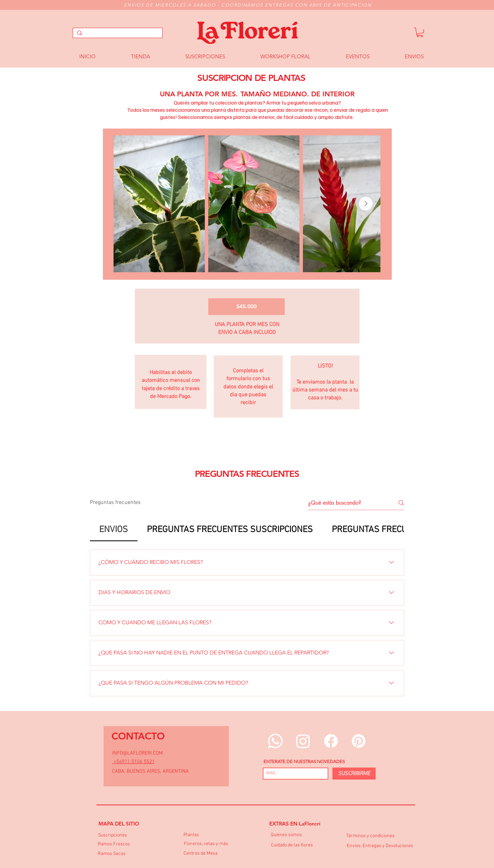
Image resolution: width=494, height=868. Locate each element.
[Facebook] (331, 741)
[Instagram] (303, 741)
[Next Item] (366, 204)
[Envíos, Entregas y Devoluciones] (380, 846)
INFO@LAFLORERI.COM (137, 753)
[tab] (114, 530)
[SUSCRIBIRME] (354, 774)
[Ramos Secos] (111, 854)
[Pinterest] (359, 741)
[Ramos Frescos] (114, 845)
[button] (420, 32)
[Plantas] (191, 835)
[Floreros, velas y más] (206, 844)
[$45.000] (246, 307)
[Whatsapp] (275, 741)
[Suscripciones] (113, 836)
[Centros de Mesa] (201, 854)
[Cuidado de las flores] (292, 846)
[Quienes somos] (286, 835)
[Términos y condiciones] (370, 836)
